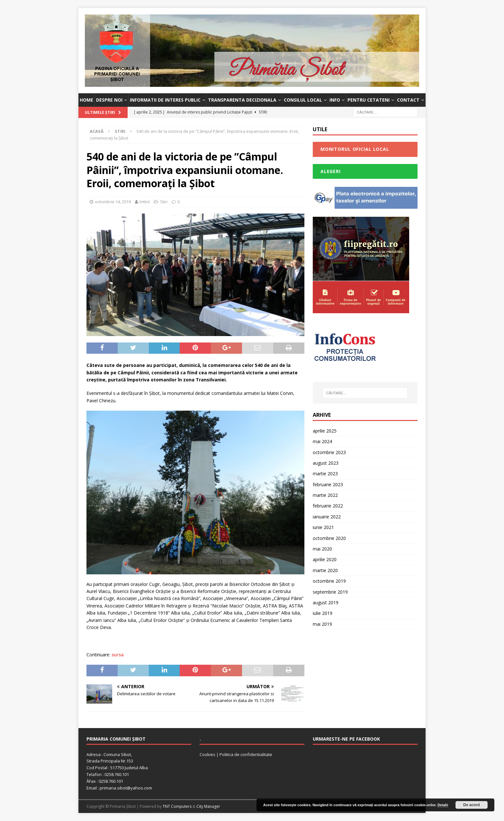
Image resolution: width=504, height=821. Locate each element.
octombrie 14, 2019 (113, 202)
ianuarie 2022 (327, 517)
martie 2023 (325, 474)
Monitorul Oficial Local (355, 149)
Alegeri (331, 171)
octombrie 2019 (329, 581)
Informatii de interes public (165, 100)
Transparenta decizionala (242, 100)
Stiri (164, 202)
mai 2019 (322, 624)
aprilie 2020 (325, 559)
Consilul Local (303, 100)
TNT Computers (178, 806)
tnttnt (145, 202)
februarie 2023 (328, 484)
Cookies (208, 754)
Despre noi (109, 100)
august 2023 (326, 463)
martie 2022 (325, 495)
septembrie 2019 (330, 592)
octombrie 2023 (329, 452)
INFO (335, 100)
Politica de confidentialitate (246, 754)
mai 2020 (322, 549)
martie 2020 (325, 570)
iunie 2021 (323, 527)
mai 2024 (322, 441)
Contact (408, 100)
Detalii (443, 805)
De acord (471, 805)
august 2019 (326, 602)
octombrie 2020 (329, 538)
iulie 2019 (323, 613)
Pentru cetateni (369, 100)
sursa (118, 655)
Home (86, 100)
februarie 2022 (328, 506)
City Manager (208, 806)
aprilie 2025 (325, 431)
